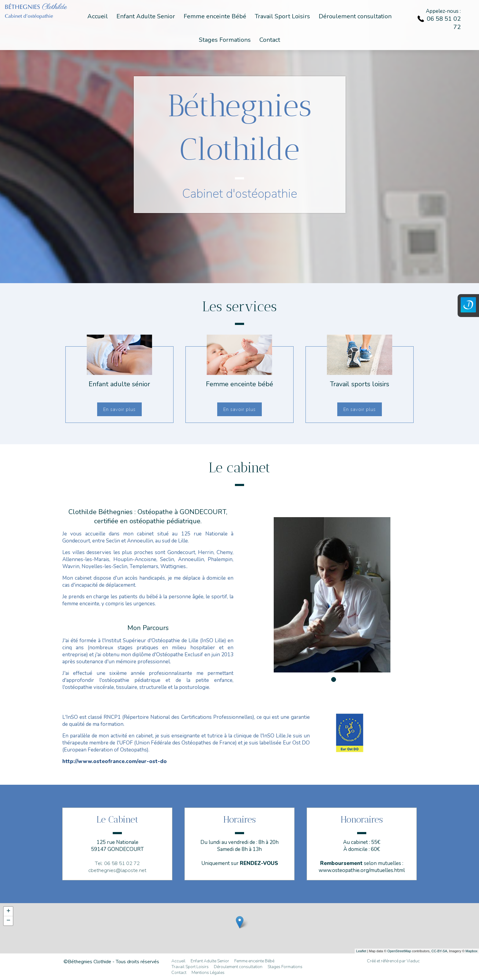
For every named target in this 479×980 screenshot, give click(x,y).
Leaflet (361, 951)
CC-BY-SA (439, 951)
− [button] (8, 921)
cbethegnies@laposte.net (117, 870)
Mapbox (472, 951)
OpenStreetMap (399, 951)
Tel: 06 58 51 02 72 (117, 863)
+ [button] (8, 911)
